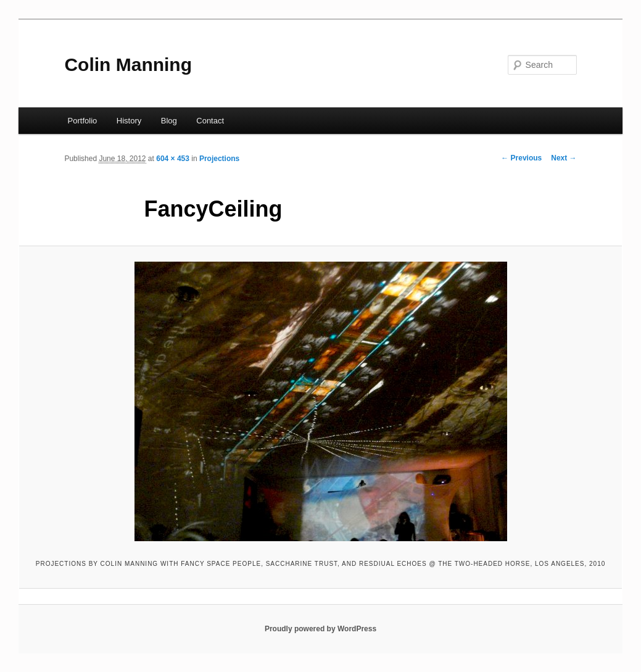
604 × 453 (173, 159)
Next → (564, 158)
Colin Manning (128, 64)
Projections (219, 159)
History (129, 121)
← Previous (521, 158)
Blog (169, 121)
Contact (210, 121)
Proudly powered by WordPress (320, 629)
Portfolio (83, 121)
